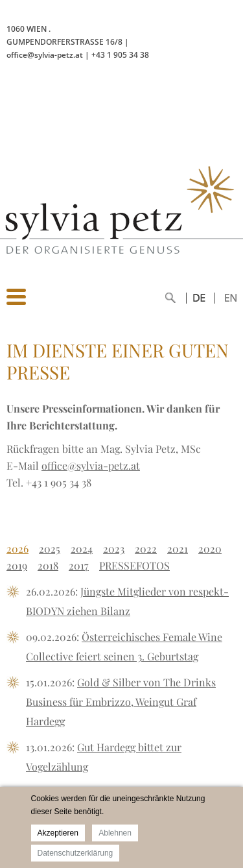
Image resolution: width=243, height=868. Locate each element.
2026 (17, 549)
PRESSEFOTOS (134, 565)
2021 (178, 549)
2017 (79, 565)
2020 (210, 549)
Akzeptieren (58, 833)
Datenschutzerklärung (75, 853)
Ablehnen (115, 833)
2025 (50, 549)
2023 (114, 549)
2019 (17, 565)
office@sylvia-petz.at (91, 465)
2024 (82, 549)
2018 (48, 565)
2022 (146, 549)
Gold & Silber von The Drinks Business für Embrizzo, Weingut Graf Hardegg (121, 702)
